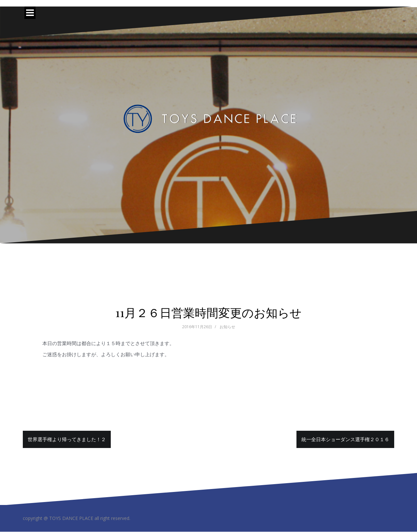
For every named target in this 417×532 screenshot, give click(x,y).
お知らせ (227, 327)
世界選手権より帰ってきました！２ (67, 439)
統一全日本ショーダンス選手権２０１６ (345, 439)
